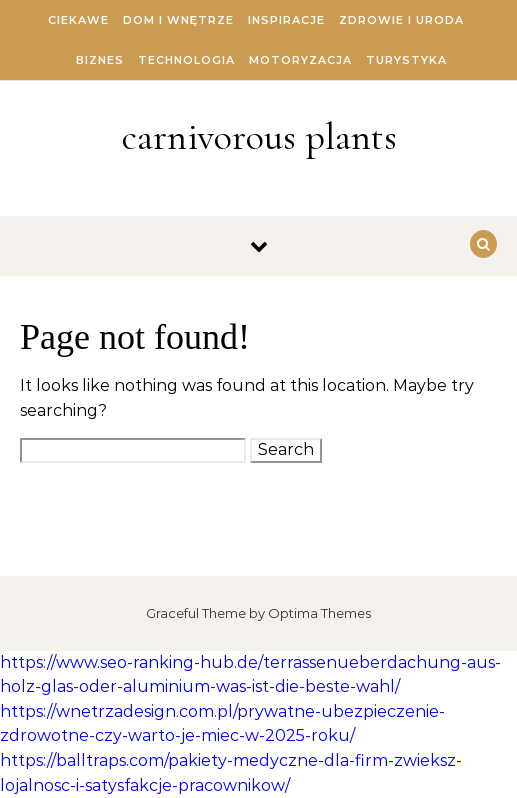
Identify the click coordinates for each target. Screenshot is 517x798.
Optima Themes (319, 613)
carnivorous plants (259, 137)
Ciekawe (78, 20)
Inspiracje (286, 20)
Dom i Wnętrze (178, 20)
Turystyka (406, 60)
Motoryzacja (300, 60)
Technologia (186, 60)
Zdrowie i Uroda (401, 20)
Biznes (100, 60)
